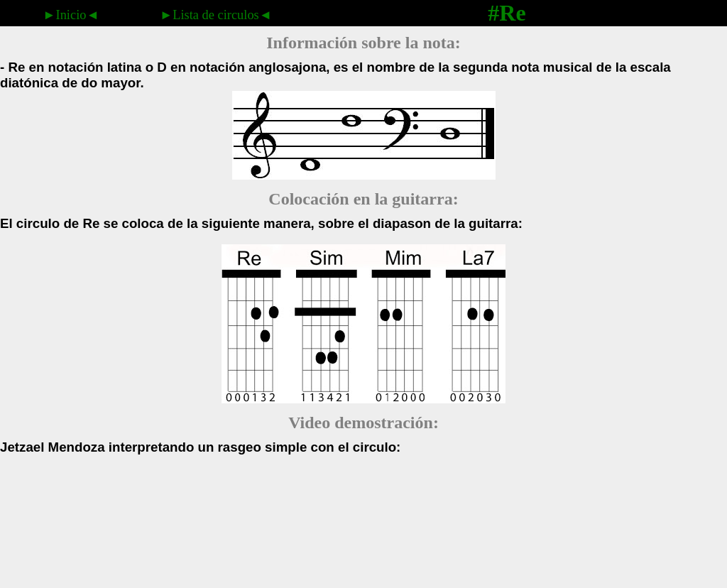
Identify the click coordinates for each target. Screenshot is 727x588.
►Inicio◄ (71, 15)
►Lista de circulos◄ (216, 15)
